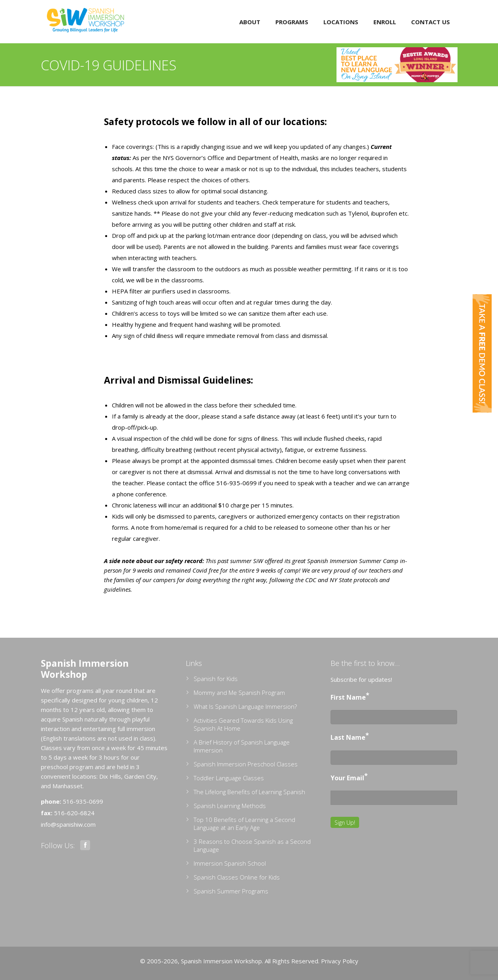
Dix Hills (110, 776)
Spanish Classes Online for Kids (237, 877)
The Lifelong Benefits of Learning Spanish (249, 792)
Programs (292, 22)
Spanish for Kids (216, 679)
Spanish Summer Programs (231, 891)
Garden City (140, 776)
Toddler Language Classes (229, 778)
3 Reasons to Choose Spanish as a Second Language (252, 845)
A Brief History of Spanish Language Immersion (242, 746)
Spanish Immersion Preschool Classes (246, 764)
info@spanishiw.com (68, 824)
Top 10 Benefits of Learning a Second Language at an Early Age (244, 824)
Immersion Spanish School (230, 863)
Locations (341, 22)
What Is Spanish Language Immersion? (245, 706)
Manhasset (67, 786)
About (250, 22)
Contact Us (431, 22)
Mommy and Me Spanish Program (239, 693)
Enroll (385, 22)
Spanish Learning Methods (230, 806)
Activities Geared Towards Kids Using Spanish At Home (243, 724)
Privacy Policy (340, 961)
